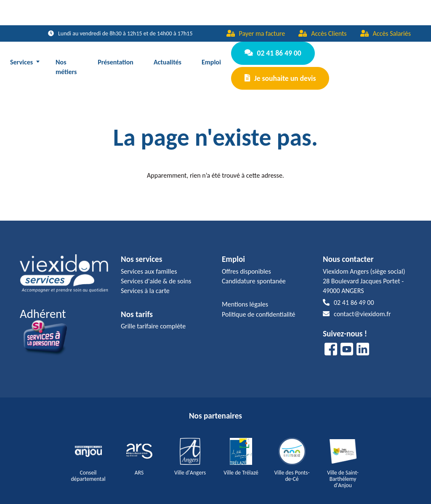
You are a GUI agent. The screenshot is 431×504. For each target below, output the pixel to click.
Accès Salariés (386, 33)
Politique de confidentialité (259, 305)
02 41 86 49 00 (272, 52)
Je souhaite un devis (279, 72)
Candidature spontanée (254, 272)
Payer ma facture (256, 33)
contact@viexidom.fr (357, 305)
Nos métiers (66, 62)
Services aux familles (149, 263)
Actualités (168, 57)
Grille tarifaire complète (153, 317)
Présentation (116, 57)
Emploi (212, 57)
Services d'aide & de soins (156, 272)
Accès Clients (322, 33)
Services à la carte (145, 282)
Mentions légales (245, 295)
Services (21, 57)
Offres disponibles (246, 263)
